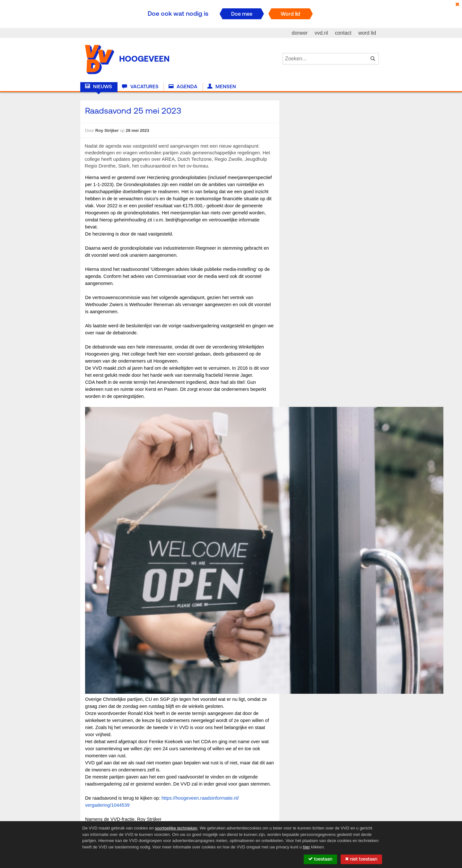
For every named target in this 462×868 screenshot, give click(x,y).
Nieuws (99, 87)
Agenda (183, 87)
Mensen (222, 87)
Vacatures (140, 87)
